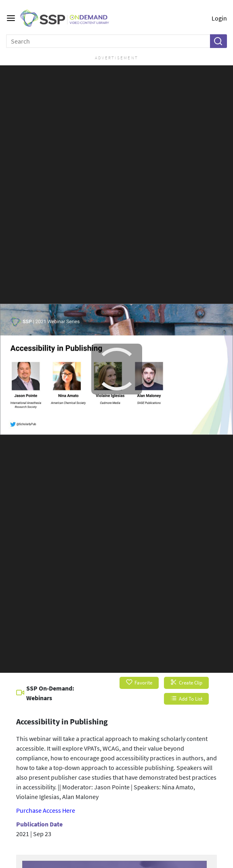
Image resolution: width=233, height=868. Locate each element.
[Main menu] (11, 18)
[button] (218, 41)
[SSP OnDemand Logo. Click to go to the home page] (71, 18)
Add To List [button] (186, 699)
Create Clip (186, 683)
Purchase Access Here (46, 810)
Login (219, 18)
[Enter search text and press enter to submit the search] (108, 41)
